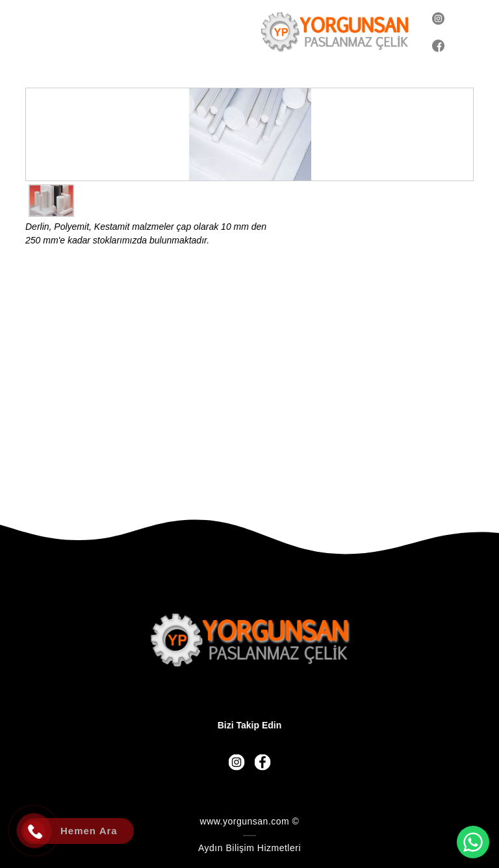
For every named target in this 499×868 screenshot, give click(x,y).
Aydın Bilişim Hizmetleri (249, 848)
